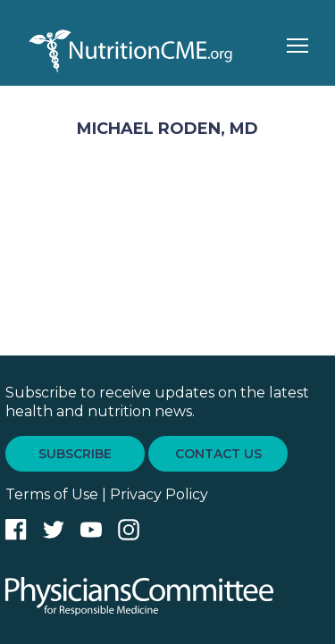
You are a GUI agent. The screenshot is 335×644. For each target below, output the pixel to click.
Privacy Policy (159, 494)
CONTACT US (218, 454)
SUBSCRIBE (75, 454)
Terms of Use (52, 494)
